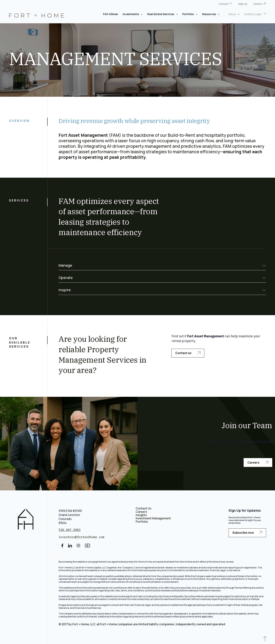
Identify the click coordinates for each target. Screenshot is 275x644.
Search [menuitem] (258, 4)
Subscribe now (247, 533)
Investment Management (153, 518)
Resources (209, 14)
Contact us (188, 353)
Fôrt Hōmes (110, 14)
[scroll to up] (265, 640)
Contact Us (144, 508)
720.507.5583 (70, 530)
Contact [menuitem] (224, 4)
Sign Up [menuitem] (243, 4)
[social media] (62, 547)
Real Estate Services (161, 14)
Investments (131, 14)
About (232, 14)
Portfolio (188, 14)
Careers (258, 462)
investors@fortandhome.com (82, 537)
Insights (141, 515)
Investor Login (253, 14)
